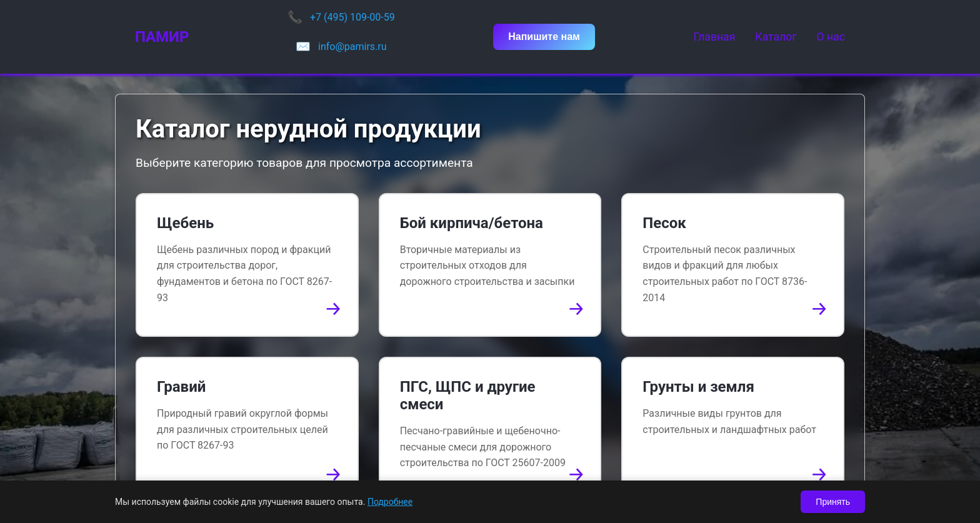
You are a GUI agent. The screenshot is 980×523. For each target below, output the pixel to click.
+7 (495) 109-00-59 (352, 17)
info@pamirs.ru (352, 47)
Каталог (776, 37)
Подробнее (390, 502)
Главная (714, 37)
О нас (831, 37)
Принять (833, 502)
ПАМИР (162, 37)
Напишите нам (544, 37)
